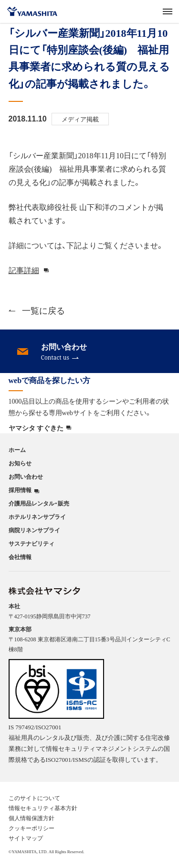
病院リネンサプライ (34, 530)
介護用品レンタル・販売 (39, 503)
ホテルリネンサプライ (37, 516)
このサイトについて (34, 798)
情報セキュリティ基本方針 (43, 808)
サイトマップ (26, 838)
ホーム (17, 450)
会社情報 (20, 557)
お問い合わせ (26, 476)
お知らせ (20, 463)
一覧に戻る (37, 310)
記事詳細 (24, 270)
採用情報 (20, 490)
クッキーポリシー (32, 828)
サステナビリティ (32, 543)
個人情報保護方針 (32, 818)
